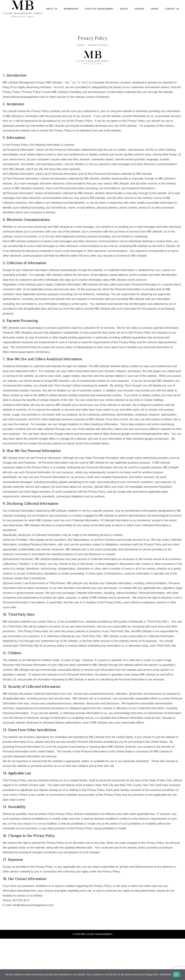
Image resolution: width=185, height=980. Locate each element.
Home (80, 45)
